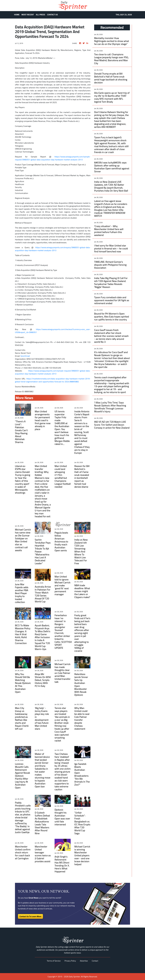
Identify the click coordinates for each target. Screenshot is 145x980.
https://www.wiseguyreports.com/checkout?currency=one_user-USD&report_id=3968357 (53, 331)
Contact (95, 961)
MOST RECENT (28, 15)
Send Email (25, 356)
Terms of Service (54, 961)
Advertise (84, 961)
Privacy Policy (70, 961)
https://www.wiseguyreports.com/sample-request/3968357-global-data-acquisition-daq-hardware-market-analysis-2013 (53, 158)
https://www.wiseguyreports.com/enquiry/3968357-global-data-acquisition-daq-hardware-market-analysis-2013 (53, 249)
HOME (17, 15)
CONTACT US (53, 15)
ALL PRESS (41, 15)
